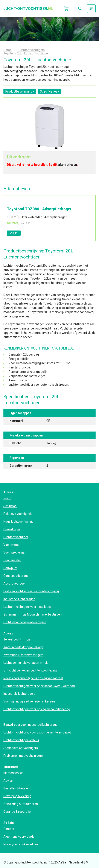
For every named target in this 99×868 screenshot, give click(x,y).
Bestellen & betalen (17, 788)
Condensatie (12, 560)
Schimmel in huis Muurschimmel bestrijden (33, 614)
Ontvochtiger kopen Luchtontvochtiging (30, 670)
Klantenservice (13, 773)
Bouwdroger (12, 529)
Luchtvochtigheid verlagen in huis (26, 663)
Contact (9, 829)
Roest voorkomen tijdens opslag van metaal (33, 678)
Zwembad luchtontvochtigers (23, 655)
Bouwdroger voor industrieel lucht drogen (31, 725)
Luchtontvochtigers (32, 50)
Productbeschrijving (20, 91)
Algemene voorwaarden (20, 837)
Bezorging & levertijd (17, 796)
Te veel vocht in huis (17, 639)
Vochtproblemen (15, 552)
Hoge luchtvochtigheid (18, 521)
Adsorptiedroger (15, 583)
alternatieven (68, 165)
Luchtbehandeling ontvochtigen (25, 622)
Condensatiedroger (17, 576)
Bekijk (14, 233)
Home (8, 50)
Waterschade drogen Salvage (23, 647)
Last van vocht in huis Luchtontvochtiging (31, 591)
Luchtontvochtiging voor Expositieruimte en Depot (37, 732)
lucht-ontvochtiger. (28, 9)
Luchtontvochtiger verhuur (21, 740)
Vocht (7, 498)
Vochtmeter (12, 545)
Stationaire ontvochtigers (21, 748)
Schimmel (10, 506)
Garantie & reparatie (17, 812)
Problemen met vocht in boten (24, 756)
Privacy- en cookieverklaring (22, 844)
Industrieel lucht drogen (19, 599)
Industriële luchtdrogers (19, 694)
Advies (8, 781)
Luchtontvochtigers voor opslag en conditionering (37, 709)
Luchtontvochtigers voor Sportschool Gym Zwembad (39, 686)
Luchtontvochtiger (16, 537)
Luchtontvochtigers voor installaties (27, 607)
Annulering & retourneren (21, 804)
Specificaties (50, 91)
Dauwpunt (10, 568)
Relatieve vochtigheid (18, 514)
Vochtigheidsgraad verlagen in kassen (29, 701)
